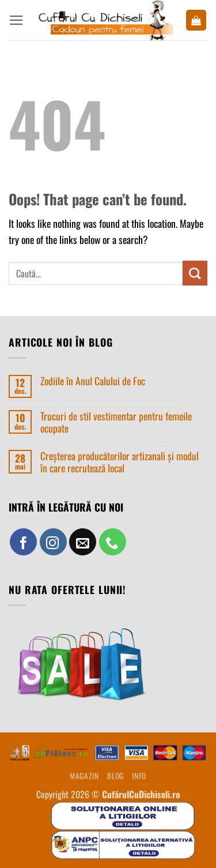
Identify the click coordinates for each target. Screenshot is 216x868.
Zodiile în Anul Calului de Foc (93, 381)
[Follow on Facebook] (23, 542)
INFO (139, 776)
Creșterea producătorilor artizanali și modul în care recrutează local (120, 462)
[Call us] (113, 542)
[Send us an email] (83, 542)
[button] (16, 20)
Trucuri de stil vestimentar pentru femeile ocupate (116, 422)
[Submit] (195, 273)
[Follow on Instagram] (53, 542)
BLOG (115, 776)
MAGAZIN (84, 776)
